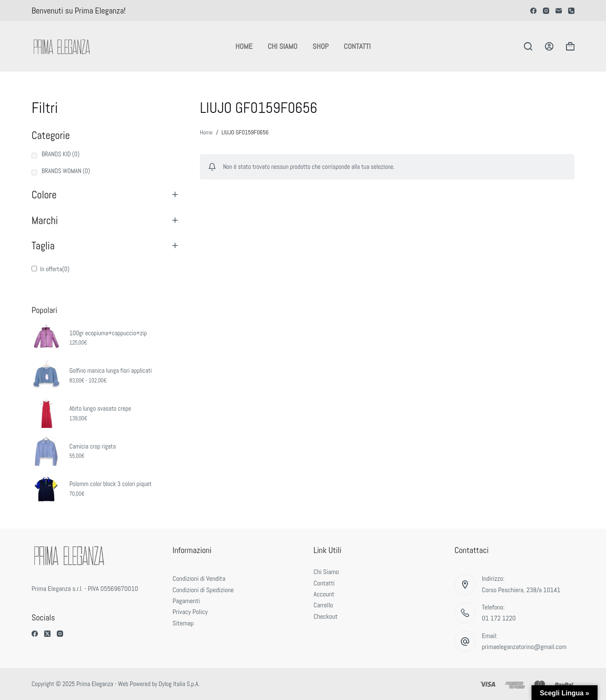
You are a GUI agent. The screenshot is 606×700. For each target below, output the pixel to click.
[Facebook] (533, 11)
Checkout (326, 616)
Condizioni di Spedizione (203, 590)
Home (244, 46)
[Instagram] (546, 11)
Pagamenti (186, 601)
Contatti (357, 46)
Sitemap (183, 623)
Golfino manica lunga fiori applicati (111, 370)
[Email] (559, 11)
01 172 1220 (499, 618)
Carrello (323, 605)
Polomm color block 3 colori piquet (111, 484)
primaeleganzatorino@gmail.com (524, 647)
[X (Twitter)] (47, 634)
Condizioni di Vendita (199, 578)
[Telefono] (571, 11)
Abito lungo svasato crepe (100, 408)
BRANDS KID (61, 154)
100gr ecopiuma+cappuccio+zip (108, 333)
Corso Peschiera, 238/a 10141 (521, 590)
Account (324, 594)
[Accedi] (549, 46)
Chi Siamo (283, 46)
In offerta (55, 269)
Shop (321, 46)
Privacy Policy (190, 612)
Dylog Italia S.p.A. (179, 684)
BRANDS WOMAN (66, 171)
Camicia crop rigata (93, 446)
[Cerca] (528, 46)
